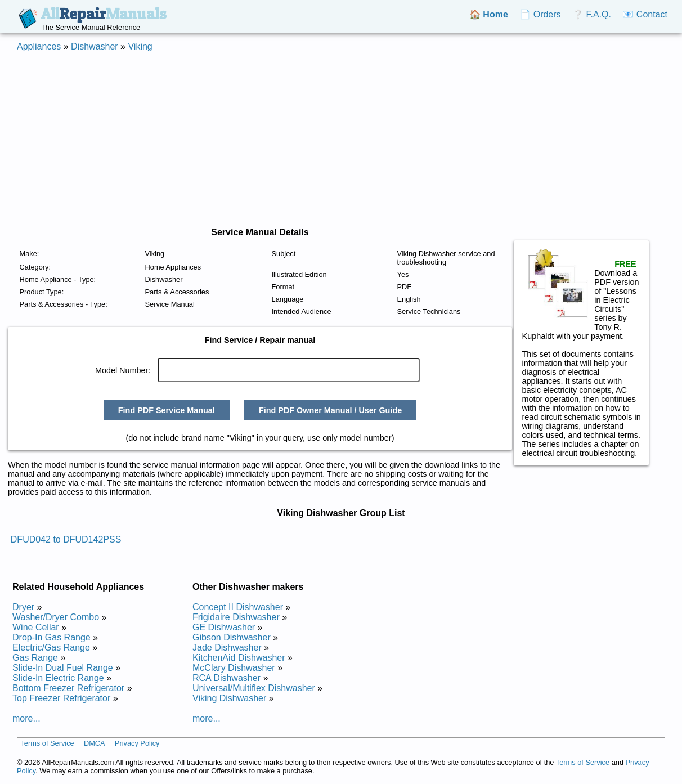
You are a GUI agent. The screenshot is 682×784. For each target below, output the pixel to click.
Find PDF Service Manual (167, 410)
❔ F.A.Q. (592, 14)
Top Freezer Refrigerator (61, 698)
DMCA (95, 743)
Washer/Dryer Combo (56, 617)
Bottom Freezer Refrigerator (68, 688)
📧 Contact (645, 14)
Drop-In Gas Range (51, 637)
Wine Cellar (36, 627)
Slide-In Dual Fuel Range (63, 668)
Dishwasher (95, 46)
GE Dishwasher (224, 627)
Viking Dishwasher (229, 698)
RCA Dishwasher (226, 678)
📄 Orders (540, 14)
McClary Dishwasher (234, 668)
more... (26, 718)
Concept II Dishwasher (238, 607)
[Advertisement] (341, 140)
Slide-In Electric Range (58, 678)
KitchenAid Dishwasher (239, 658)
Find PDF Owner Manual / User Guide (330, 410)
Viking (140, 46)
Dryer (23, 607)
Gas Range (35, 658)
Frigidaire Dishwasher (236, 617)
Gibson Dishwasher (232, 637)
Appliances (39, 46)
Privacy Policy (137, 743)
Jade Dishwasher (227, 648)
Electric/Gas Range (51, 648)
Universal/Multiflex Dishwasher (254, 688)
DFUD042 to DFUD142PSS (66, 539)
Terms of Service (47, 743)
